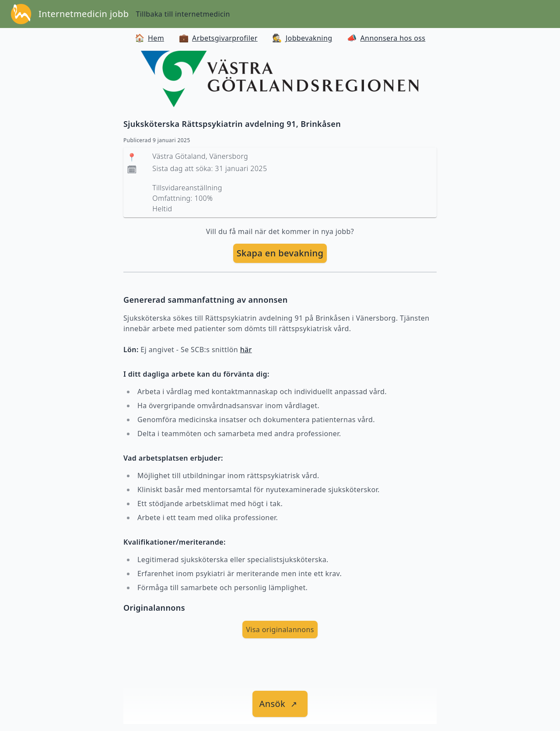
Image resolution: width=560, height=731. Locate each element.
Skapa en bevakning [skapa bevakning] (280, 253)
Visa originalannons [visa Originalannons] (280, 630)
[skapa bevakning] (280, 253)
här (246, 350)
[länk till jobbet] (280, 704)
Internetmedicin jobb (84, 14)
